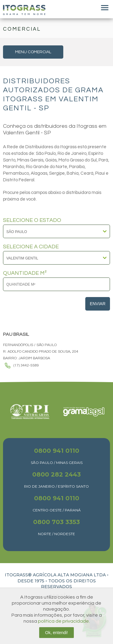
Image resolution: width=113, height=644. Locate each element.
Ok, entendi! (57, 633)
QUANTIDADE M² (25, 273)
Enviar (98, 304)
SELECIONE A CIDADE (31, 247)
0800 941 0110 (57, 451)
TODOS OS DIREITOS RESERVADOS (68, 584)
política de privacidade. (64, 621)
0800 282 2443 (56, 474)
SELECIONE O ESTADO (32, 220)
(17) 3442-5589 (26, 365)
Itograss (24, 10)
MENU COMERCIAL (33, 52)
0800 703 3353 (56, 522)
